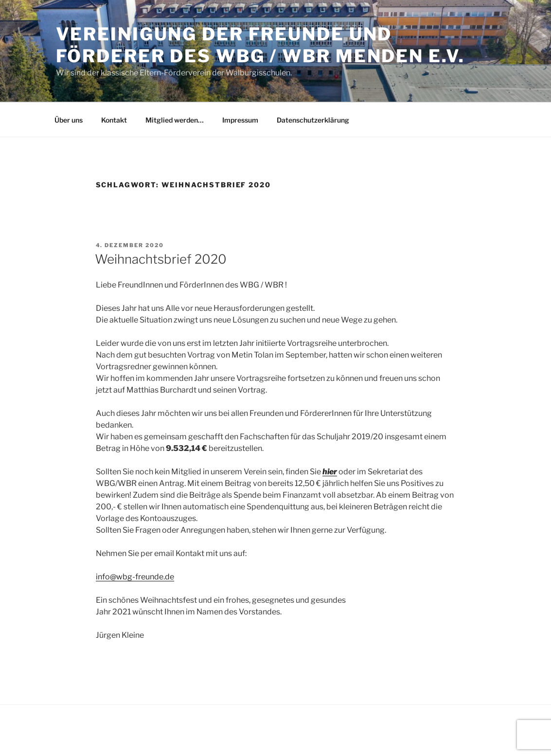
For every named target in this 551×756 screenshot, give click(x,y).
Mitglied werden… (175, 120)
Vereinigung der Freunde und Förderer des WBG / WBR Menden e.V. (260, 45)
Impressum (240, 120)
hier (330, 472)
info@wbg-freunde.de (135, 577)
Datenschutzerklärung (313, 120)
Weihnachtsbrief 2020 (161, 259)
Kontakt (114, 120)
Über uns (69, 120)
